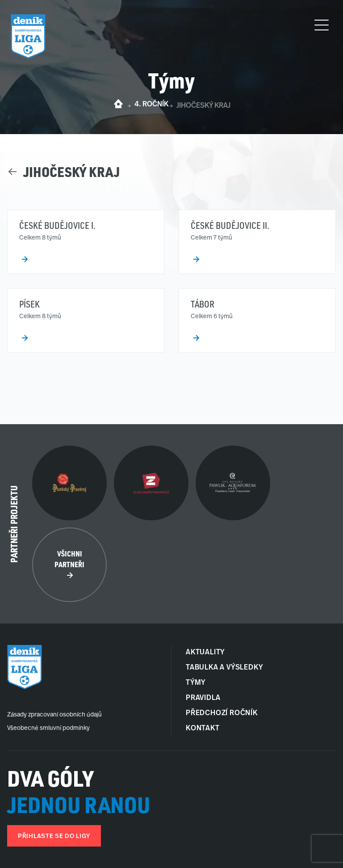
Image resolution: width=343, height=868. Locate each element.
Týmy (196, 683)
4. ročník (151, 105)
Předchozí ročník (222, 713)
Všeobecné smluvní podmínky (48, 728)
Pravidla (203, 698)
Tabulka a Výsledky (224, 668)
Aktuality (205, 653)
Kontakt (203, 729)
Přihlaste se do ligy (54, 836)
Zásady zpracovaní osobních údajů (54, 715)
